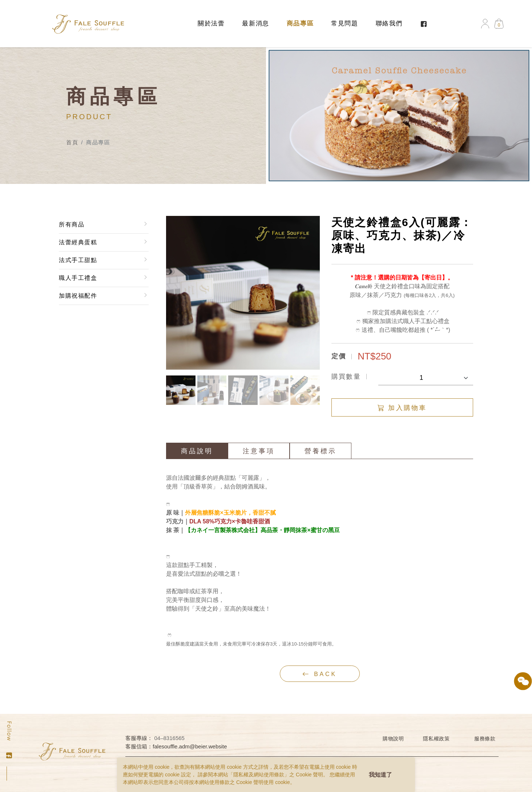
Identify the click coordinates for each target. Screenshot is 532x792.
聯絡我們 (389, 23)
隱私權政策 (436, 739)
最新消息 (255, 23)
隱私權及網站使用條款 (259, 775)
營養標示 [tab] (321, 451)
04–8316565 (170, 738)
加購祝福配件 (78, 296)
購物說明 (393, 739)
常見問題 (344, 23)
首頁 (72, 142)
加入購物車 (402, 408)
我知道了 (380, 775)
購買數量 (346, 377)
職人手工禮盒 (78, 278)
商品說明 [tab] (197, 451)
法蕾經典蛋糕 (78, 242)
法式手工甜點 (78, 260)
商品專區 (300, 23)
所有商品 (71, 224)
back (320, 674)
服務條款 (485, 739)
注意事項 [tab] (259, 451)
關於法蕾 (211, 23)
